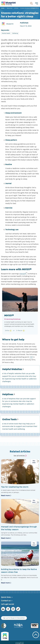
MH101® (23, 274)
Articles (16, 8)
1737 (31, 357)
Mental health (6, 33)
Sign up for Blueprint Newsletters (14, 618)
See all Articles (19, 456)
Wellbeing (15, 33)
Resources (9, 8)
